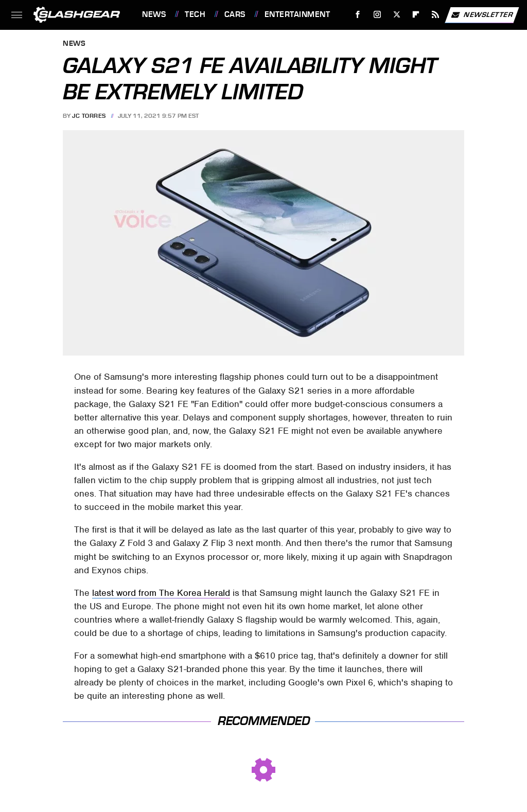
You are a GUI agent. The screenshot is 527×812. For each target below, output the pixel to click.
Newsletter (482, 15)
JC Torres (89, 116)
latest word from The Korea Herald (161, 593)
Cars (235, 14)
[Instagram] (377, 15)
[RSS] (436, 15)
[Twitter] (397, 15)
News (154, 14)
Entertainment (297, 14)
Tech (195, 14)
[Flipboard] (416, 15)
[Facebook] (358, 15)
